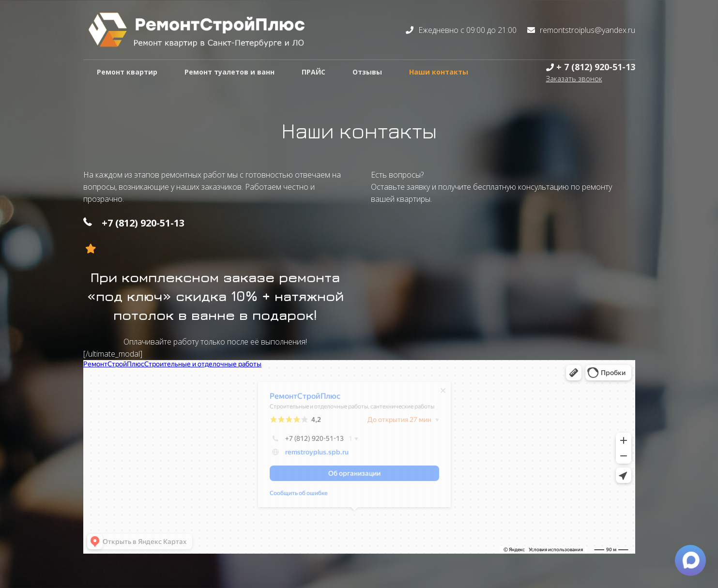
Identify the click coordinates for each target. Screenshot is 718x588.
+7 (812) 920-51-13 (143, 223)
